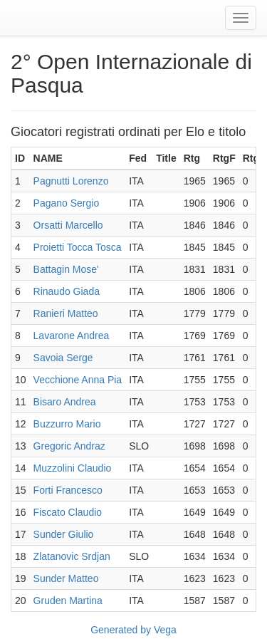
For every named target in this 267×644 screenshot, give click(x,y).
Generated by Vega (133, 630)
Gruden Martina (68, 601)
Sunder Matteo (66, 578)
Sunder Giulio (64, 534)
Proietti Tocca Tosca (78, 247)
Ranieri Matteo (66, 313)
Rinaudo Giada (67, 291)
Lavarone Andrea (72, 336)
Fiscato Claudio (68, 512)
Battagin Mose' (66, 269)
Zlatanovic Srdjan (72, 556)
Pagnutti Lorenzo (71, 181)
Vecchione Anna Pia (78, 380)
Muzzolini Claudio (73, 468)
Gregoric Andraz (69, 446)
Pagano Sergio (67, 203)
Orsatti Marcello (68, 225)
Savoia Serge (63, 358)
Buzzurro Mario (67, 424)
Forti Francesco (68, 490)
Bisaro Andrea (65, 402)
